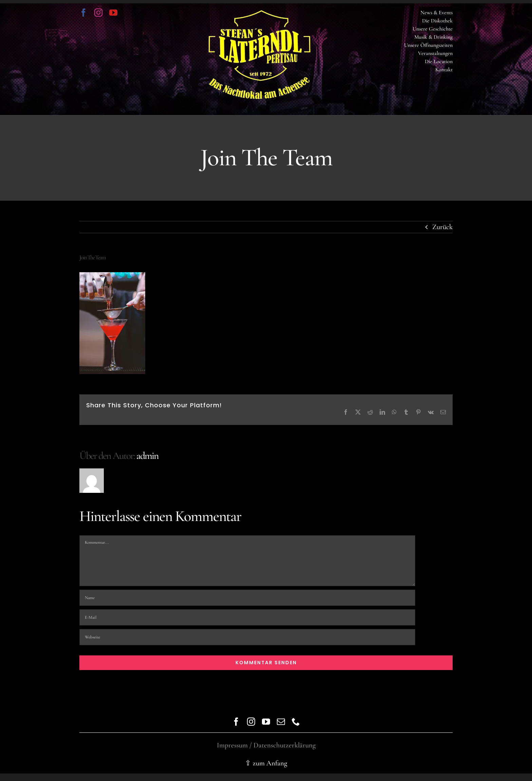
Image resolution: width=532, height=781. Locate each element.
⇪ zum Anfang (266, 763)
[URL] (247, 637)
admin (147, 456)
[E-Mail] (247, 617)
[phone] (296, 722)
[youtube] (113, 13)
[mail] (281, 722)
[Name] (247, 598)
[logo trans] (260, 14)
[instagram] (98, 13)
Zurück (442, 227)
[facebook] (83, 13)
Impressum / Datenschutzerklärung (266, 745)
